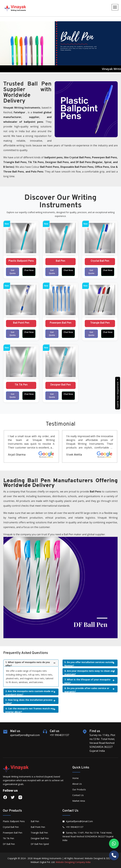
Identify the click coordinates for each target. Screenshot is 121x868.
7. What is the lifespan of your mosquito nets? (89, 681)
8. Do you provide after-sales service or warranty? (89, 690)
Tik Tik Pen (21, 385)
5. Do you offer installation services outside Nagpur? (89, 664)
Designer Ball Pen (61, 385)
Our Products (79, 789)
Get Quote (13, 272)
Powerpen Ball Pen (61, 323)
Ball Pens (85, 157)
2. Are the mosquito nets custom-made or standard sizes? (30, 693)
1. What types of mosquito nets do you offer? (30, 664)
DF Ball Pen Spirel (40, 844)
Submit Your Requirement (118, 393)
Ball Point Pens (50, 167)
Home (75, 778)
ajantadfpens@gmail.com (78, 821)
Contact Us (78, 795)
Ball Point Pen (21, 323)
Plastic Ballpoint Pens (21, 261)
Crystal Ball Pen (100, 261)
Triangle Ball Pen (100, 323)
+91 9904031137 (73, 827)
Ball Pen (60, 261)
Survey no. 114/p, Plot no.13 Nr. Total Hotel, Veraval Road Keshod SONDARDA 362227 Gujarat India (88, 836)
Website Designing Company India (73, 862)
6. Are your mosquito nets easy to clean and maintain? (90, 672)
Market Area (79, 801)
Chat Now (29, 270)
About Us (77, 784)
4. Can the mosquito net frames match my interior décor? (30, 710)
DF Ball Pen (9, 844)
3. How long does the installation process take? (30, 701)
